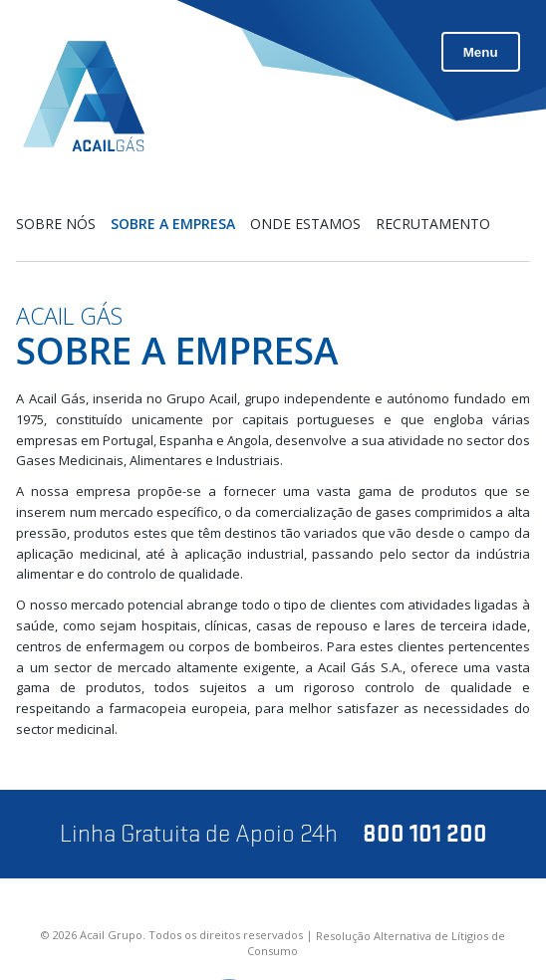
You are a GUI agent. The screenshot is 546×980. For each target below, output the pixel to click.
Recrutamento (433, 224)
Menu (481, 52)
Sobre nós (56, 224)
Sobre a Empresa (173, 224)
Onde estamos (305, 224)
